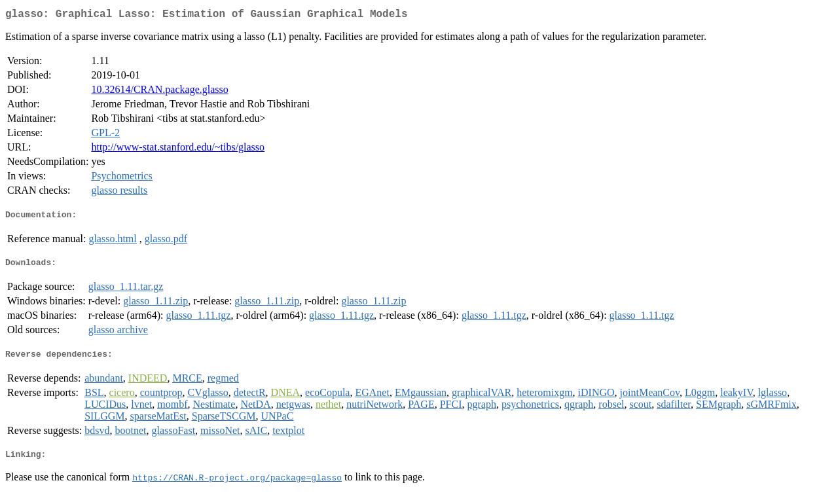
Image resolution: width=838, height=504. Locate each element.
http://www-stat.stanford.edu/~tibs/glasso (178, 150)
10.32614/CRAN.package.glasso (159, 92)
